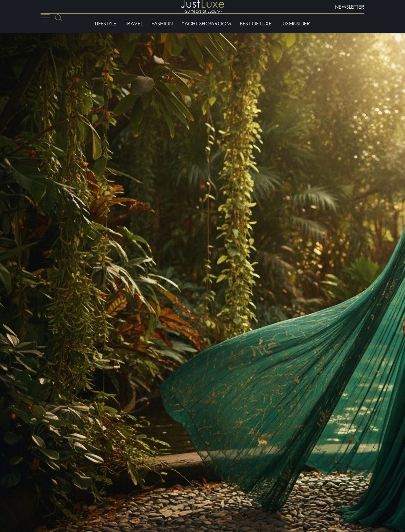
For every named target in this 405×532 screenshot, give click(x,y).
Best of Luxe (256, 23)
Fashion (162, 23)
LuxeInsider (295, 23)
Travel (134, 23)
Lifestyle (106, 23)
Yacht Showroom (206, 23)
